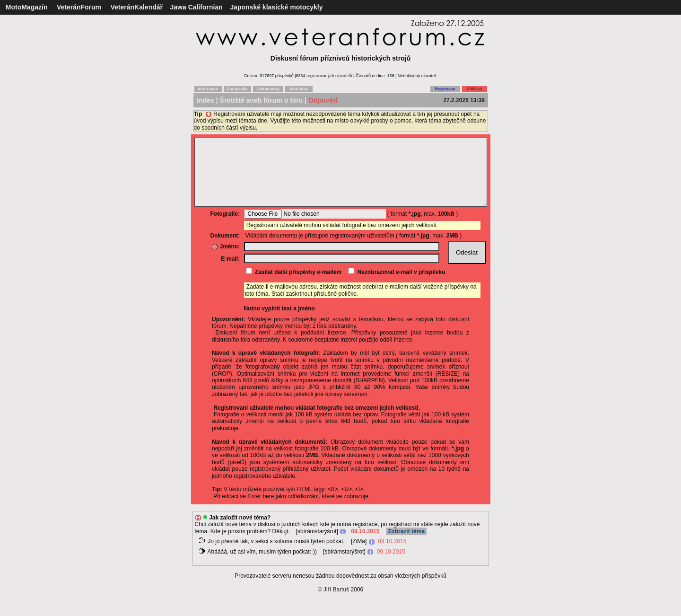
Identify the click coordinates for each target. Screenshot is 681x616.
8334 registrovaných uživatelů (324, 76)
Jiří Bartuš (336, 604)
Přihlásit (474, 89)
